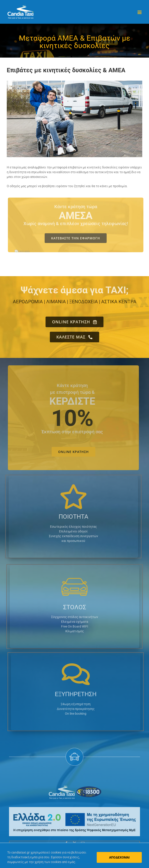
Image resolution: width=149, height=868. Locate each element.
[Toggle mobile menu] (140, 12)
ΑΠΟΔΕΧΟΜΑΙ (119, 857)
